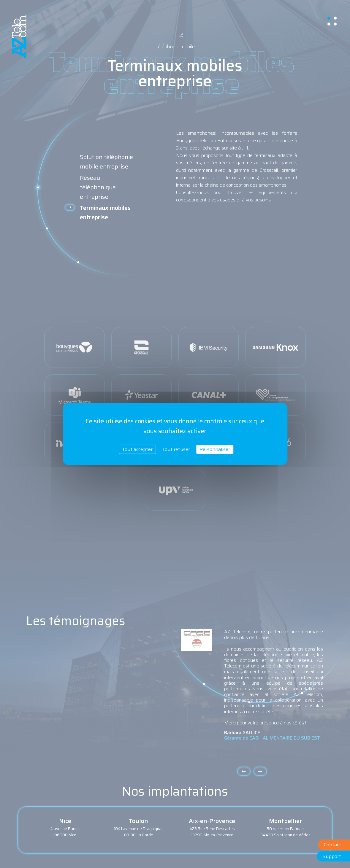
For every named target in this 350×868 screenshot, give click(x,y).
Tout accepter (137, 449)
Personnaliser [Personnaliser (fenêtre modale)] (215, 449)
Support (332, 856)
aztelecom (19, 37)
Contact (332, 845)
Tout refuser (176, 449)
